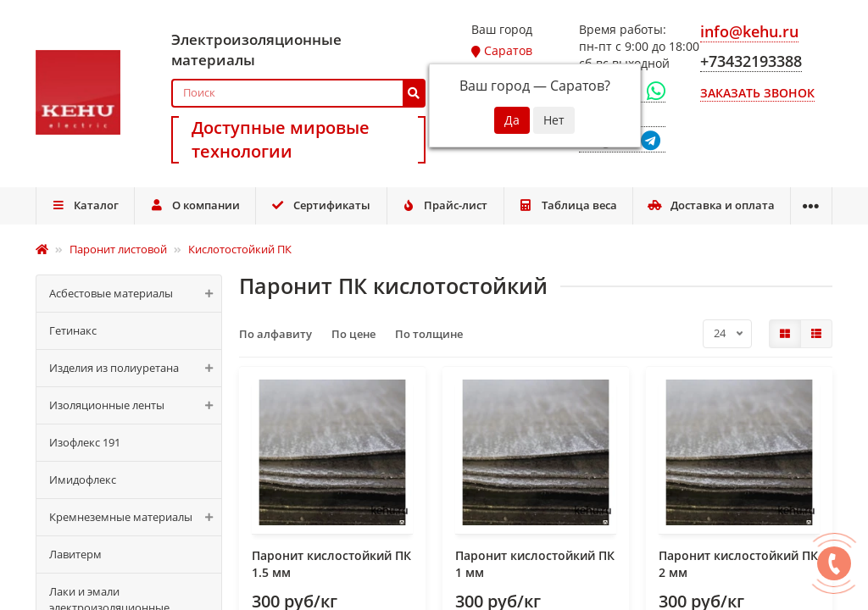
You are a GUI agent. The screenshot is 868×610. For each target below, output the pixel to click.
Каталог (85, 205)
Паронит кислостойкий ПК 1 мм (535, 564)
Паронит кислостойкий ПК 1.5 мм (331, 564)
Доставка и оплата (711, 205)
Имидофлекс (83, 480)
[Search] (298, 93)
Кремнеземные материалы (135, 517)
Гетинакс (73, 330)
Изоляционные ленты (135, 405)
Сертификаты (321, 205)
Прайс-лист (445, 205)
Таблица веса (568, 205)
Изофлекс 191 (85, 442)
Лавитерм (75, 554)
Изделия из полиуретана (135, 368)
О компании (195, 205)
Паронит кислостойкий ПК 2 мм (738, 564)
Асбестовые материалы (135, 294)
